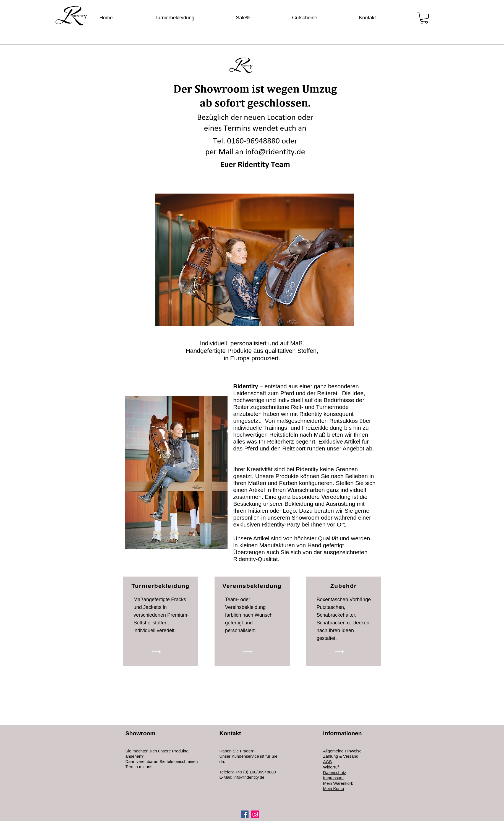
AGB (328, 762)
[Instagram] (255, 814)
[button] (424, 18)
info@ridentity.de (249, 777)
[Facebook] (245, 814)
